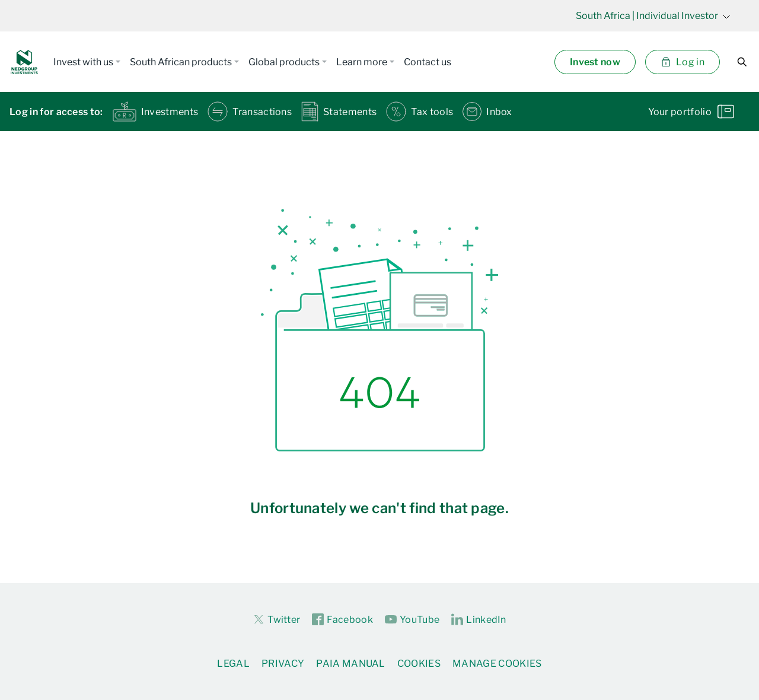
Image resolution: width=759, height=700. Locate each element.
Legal (233, 664)
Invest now (595, 62)
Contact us (428, 62)
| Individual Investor (653, 16)
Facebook (342, 620)
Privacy (283, 664)
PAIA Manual (351, 664)
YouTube (412, 620)
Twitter (276, 619)
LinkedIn (479, 620)
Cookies (419, 664)
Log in (683, 62)
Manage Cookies (497, 664)
